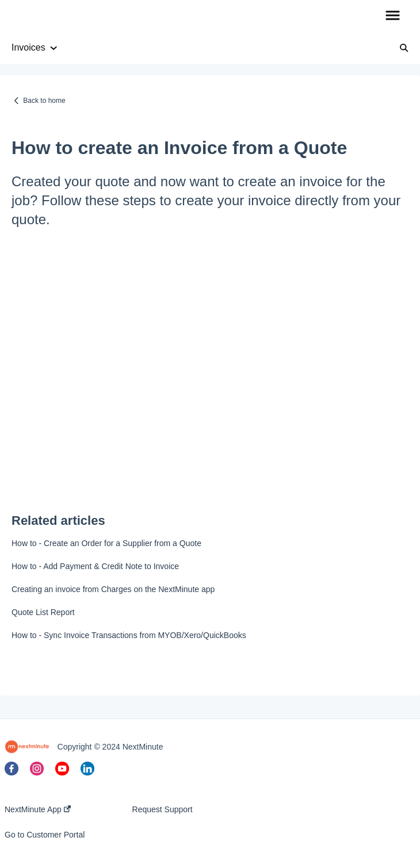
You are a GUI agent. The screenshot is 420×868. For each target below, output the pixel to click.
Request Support (163, 809)
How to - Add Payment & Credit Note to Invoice (95, 566)
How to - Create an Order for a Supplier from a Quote (106, 543)
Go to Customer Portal (45, 835)
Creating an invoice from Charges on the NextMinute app (113, 589)
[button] (393, 16)
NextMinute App (38, 809)
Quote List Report (43, 612)
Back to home (44, 101)
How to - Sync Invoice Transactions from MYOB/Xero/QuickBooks (129, 635)
